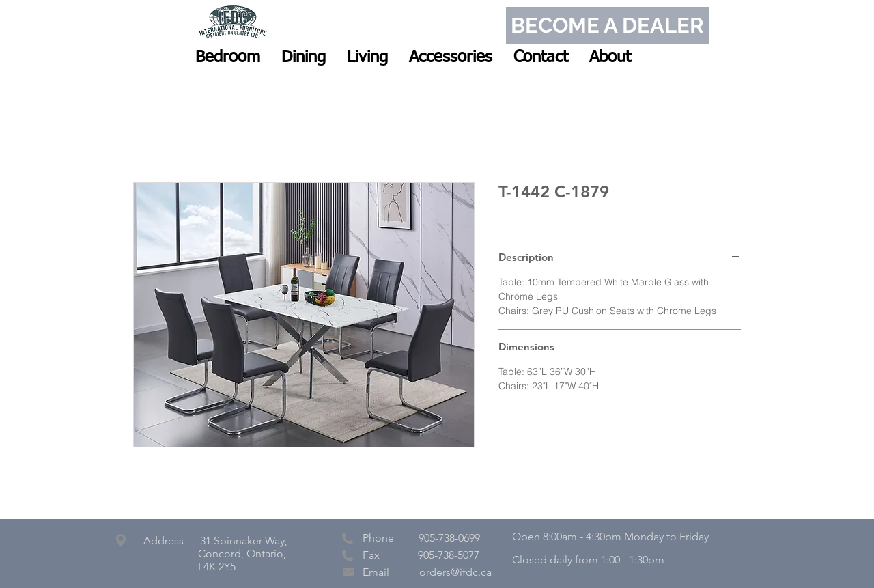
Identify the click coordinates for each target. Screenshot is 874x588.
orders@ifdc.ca (455, 572)
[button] (228, 57)
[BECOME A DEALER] (607, 26)
